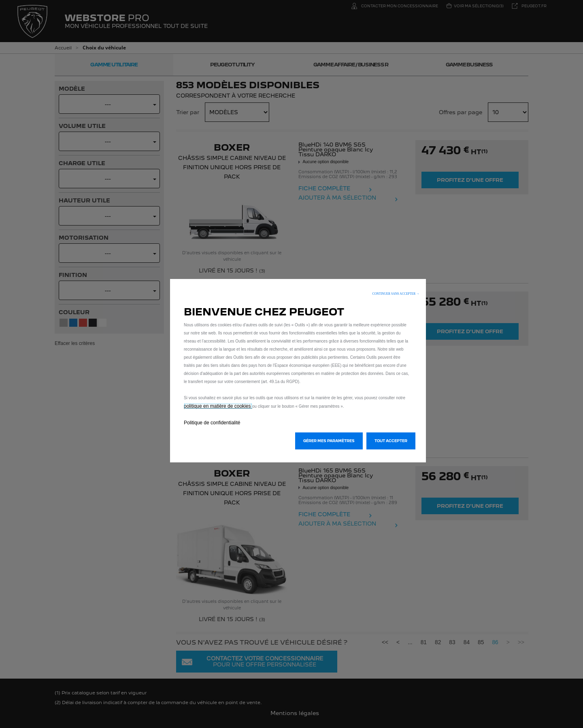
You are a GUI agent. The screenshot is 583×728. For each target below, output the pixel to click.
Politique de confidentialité (212, 423)
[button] (396, 294)
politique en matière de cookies (218, 406)
